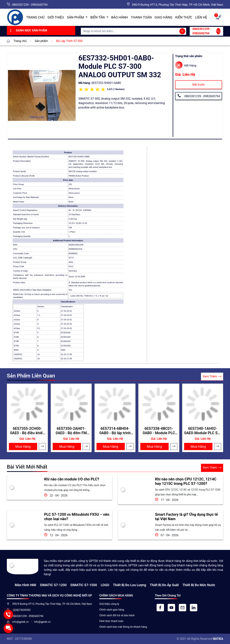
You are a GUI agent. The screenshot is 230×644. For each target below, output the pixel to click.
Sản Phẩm (76, 17)
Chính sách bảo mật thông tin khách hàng (123, 627)
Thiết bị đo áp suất (164, 585)
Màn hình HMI (26, 585)
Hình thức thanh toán (111, 621)
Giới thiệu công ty (109, 604)
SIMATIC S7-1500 (84, 585)
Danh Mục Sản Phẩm (28, 30)
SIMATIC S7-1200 (53, 585)
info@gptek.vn (21, 622)
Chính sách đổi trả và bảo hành (117, 615)
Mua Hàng (23, 446)
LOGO (105, 585)
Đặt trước (199, 85)
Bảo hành (120, 17)
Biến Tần (98, 17)
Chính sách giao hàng (112, 610)
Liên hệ (201, 17)
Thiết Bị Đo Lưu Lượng (130, 585)
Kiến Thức (184, 17)
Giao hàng (163, 17)
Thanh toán (141, 17)
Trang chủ (35, 17)
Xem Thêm (212, 377)
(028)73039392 (21, 610)
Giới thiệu (56, 17)
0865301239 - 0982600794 (30, 5)
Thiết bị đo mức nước (199, 585)
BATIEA (218, 639)
